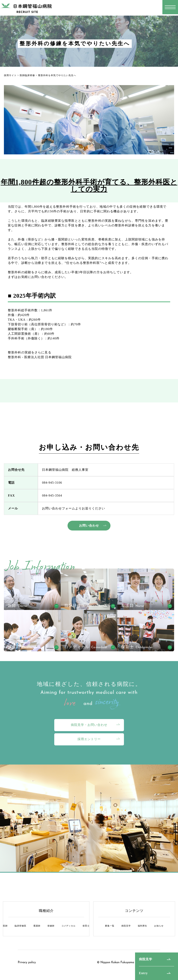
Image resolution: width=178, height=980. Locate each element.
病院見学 (146, 959)
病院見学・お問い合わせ (89, 725)
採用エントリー (89, 739)
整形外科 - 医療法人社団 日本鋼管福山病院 (40, 357)
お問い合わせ (89, 526)
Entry (143, 973)
